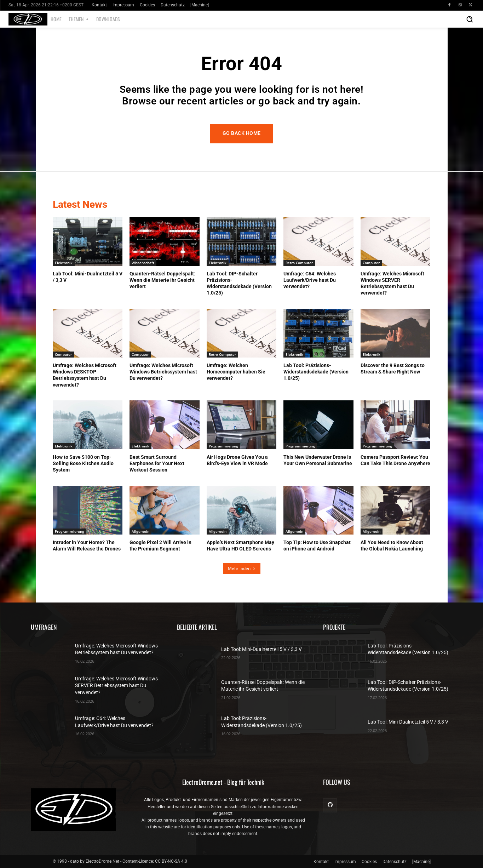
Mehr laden (242, 568)
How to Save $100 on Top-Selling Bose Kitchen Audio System (83, 463)
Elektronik (64, 263)
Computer (371, 263)
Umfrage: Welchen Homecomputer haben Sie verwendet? (236, 372)
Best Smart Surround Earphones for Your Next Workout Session (157, 463)
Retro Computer (299, 263)
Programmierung (223, 446)
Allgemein (140, 531)
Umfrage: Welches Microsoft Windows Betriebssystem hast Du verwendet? (163, 372)
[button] (470, 19)
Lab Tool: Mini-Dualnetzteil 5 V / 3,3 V (261, 649)
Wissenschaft (143, 263)
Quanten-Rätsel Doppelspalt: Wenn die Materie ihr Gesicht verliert (162, 280)
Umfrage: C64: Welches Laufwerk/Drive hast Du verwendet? (310, 280)
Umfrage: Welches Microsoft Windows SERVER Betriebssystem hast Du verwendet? (116, 686)
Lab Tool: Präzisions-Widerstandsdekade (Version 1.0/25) (316, 372)
